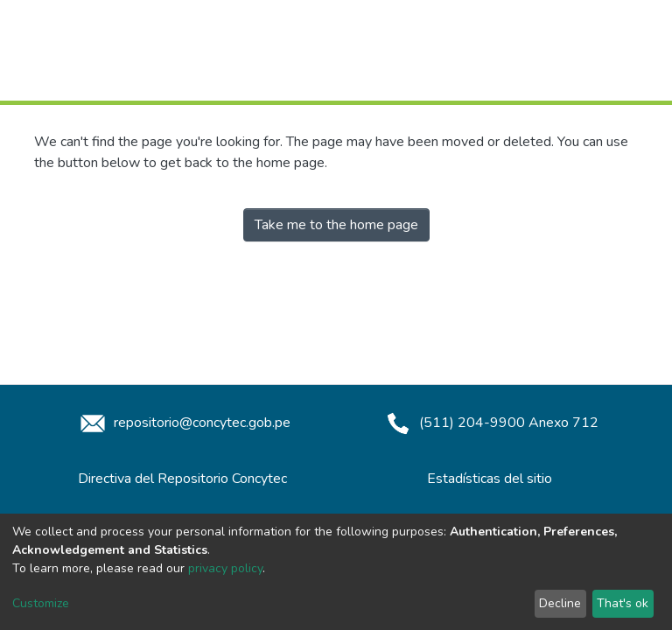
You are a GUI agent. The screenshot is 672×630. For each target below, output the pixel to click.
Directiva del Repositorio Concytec (182, 479)
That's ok (623, 603)
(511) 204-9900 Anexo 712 (490, 423)
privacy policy (225, 568)
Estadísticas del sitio (490, 479)
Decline (560, 603)
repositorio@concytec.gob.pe (183, 423)
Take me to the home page (336, 225)
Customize (41, 603)
